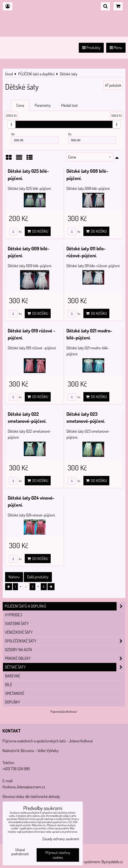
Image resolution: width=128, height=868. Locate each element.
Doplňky (12, 702)
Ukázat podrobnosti (20, 852)
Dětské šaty (65, 667)
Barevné (13, 676)
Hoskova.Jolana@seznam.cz (24, 787)
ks (15, 231)
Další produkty (38, 577)
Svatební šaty (17, 623)
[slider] (11, 124)
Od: (35, 138)
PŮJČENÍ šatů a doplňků (65, 606)
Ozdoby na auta (18, 649)
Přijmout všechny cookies (58, 855)
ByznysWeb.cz (112, 862)
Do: (92, 138)
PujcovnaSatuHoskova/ (64, 711)
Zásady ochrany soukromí (61, 839)
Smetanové (15, 693)
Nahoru (14, 577)
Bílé (9, 685)
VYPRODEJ (13, 615)
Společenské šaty (65, 641)
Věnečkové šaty (19, 632)
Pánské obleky (65, 658)
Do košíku (38, 231)
